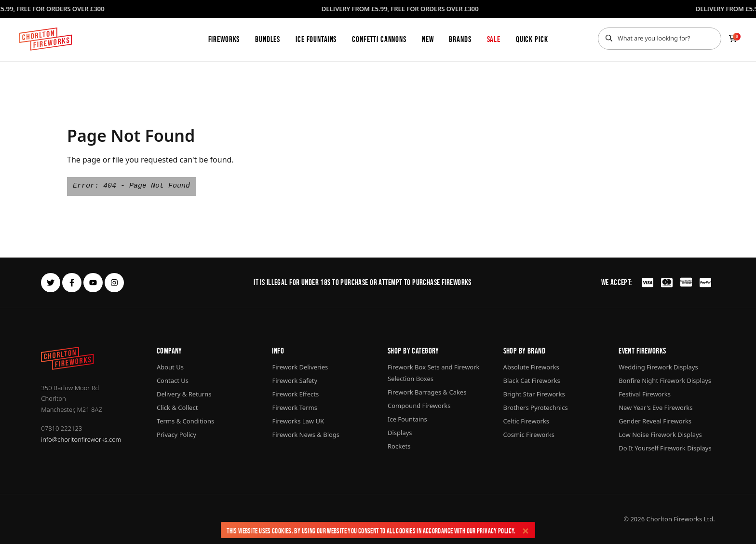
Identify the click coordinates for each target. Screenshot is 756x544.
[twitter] (51, 283)
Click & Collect (177, 408)
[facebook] (72, 283)
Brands (460, 39)
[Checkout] (733, 39)
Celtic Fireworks (526, 421)
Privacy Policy (495, 531)
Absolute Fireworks (531, 367)
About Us (170, 367)
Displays (400, 433)
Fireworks (224, 39)
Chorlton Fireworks (675, 519)
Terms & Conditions (185, 421)
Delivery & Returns (184, 394)
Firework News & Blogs (306, 435)
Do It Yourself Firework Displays (665, 448)
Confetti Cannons (379, 39)
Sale (494, 39)
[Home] (46, 39)
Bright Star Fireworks (534, 394)
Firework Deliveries (300, 367)
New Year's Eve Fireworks (655, 408)
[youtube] (93, 283)
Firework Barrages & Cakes (427, 392)
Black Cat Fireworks (532, 381)
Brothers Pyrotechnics (536, 408)
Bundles (268, 39)
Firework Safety (295, 381)
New (428, 39)
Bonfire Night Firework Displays (665, 381)
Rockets (399, 446)
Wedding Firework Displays (658, 367)
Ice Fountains (316, 39)
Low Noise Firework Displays (660, 435)
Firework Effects (295, 394)
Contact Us (173, 381)
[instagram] (114, 283)
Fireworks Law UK (298, 421)
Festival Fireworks (645, 394)
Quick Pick (532, 39)
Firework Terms (294, 408)
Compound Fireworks (419, 406)
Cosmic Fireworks (529, 435)
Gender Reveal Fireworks (655, 421)
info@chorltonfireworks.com (81, 439)
